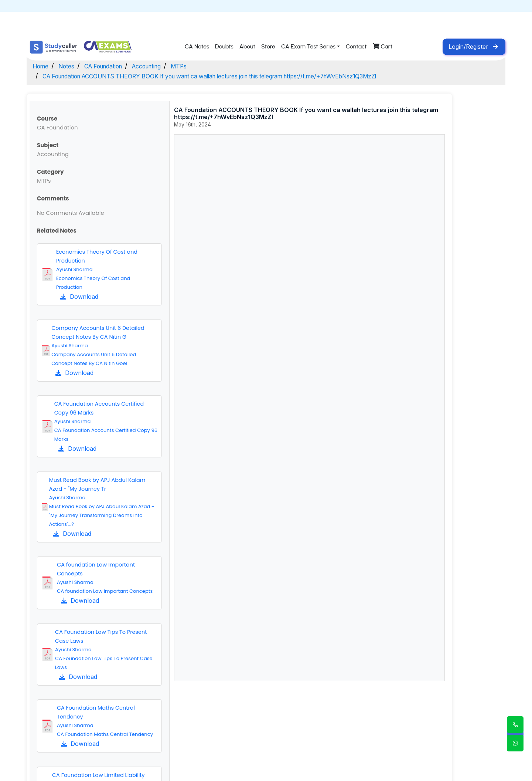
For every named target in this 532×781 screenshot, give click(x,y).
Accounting (163, 66)
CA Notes (197, 47)
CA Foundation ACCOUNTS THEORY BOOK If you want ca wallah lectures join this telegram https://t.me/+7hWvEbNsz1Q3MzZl (238, 76)
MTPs (199, 66)
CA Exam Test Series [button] (308, 47)
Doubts (224, 47)
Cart (383, 47)
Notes (70, 66)
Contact (356, 47)
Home (42, 66)
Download (79, 297)
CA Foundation (112, 66)
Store (268, 47)
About (247, 47)
